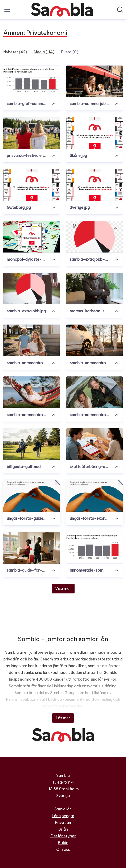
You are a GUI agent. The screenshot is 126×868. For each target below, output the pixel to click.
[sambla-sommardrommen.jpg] (94, 392)
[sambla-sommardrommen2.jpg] (31, 392)
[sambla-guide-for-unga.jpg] (31, 548)
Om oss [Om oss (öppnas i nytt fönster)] (63, 849)
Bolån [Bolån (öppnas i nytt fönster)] (63, 843)
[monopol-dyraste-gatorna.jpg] (31, 237)
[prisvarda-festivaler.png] (31, 133)
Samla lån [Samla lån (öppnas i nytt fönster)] (63, 809)
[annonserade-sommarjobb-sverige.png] (94, 548)
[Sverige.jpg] (94, 185)
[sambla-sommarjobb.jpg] (94, 81)
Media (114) (44, 52)
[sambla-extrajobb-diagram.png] (94, 237)
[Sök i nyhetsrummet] (120, 10)
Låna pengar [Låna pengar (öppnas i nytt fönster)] (63, 816)
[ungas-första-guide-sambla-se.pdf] (31, 496)
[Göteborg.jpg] (31, 185)
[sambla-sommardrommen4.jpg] (31, 340)
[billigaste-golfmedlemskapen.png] (31, 444)
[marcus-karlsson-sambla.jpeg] (94, 289)
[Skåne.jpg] (94, 133)
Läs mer (63, 718)
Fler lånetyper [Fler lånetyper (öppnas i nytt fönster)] (63, 836)
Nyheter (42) (15, 52)
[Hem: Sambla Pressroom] (62, 10)
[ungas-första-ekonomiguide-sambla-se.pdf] (94, 496)
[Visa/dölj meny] (7, 10)
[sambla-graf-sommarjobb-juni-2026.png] (31, 81)
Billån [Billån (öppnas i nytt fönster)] (63, 829)
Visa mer (63, 589)
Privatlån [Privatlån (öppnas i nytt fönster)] (63, 823)
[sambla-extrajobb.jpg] (31, 289)
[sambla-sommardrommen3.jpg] (94, 340)
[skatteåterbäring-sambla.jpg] (94, 444)
